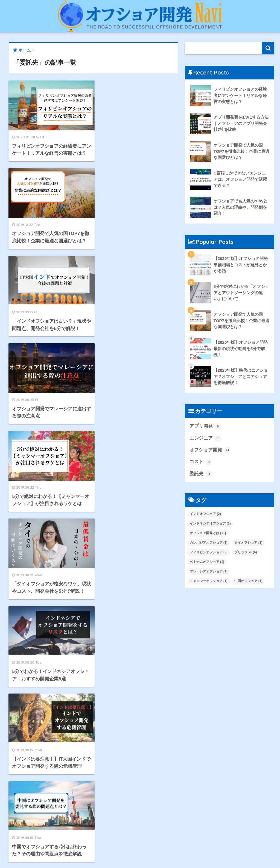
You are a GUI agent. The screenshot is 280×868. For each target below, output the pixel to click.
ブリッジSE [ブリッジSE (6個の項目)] (246, 552)
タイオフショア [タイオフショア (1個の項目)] (248, 543)
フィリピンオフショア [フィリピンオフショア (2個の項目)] (209, 552)
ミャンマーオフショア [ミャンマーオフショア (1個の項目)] (209, 581)
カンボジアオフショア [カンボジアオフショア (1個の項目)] (209, 543)
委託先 (201, 474)
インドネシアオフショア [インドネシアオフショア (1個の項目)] (210, 523)
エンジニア (205, 438)
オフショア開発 (210, 450)
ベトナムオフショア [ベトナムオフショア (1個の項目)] (207, 562)
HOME (140, 846)
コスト (201, 462)
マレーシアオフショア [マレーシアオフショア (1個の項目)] (209, 571)
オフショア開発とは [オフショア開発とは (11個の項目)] (208, 533)
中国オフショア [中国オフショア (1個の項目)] (248, 581)
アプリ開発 (205, 426)
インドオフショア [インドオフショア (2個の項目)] (205, 514)
